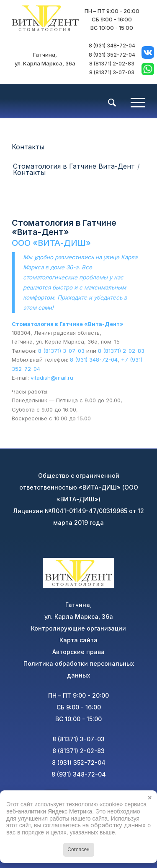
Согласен (78, 850)
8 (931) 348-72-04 (112, 46)
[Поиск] (108, 103)
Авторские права (78, 652)
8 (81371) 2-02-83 (112, 64)
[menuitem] (108, 102)
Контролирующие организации (78, 628)
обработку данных (119, 825)
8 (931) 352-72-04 (112, 55)
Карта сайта (78, 640)
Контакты (28, 147)
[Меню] (134, 101)
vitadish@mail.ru (52, 378)
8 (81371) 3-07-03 (112, 72)
